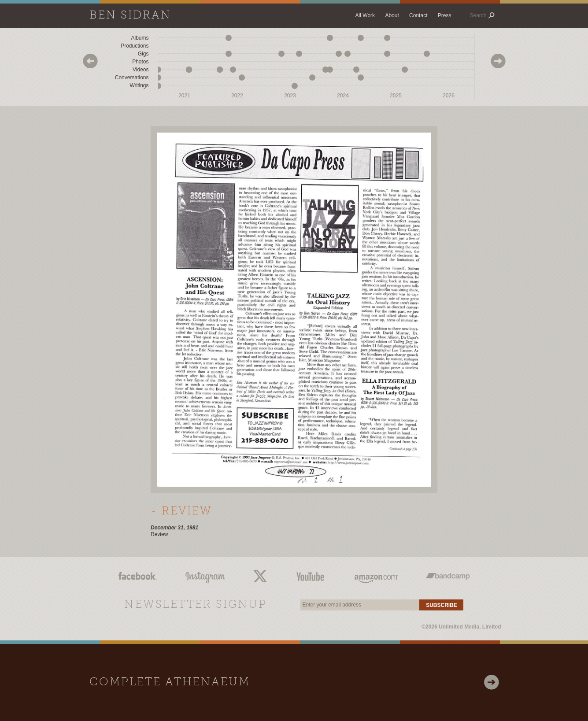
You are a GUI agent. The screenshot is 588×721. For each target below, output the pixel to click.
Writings (139, 85)
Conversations (132, 78)
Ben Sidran (130, 16)
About (392, 15)
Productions (135, 46)
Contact (418, 15)
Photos (140, 62)
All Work (365, 15)
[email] (360, 605)
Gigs (143, 54)
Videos (141, 70)
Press (445, 15)
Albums (140, 38)
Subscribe (442, 605)
